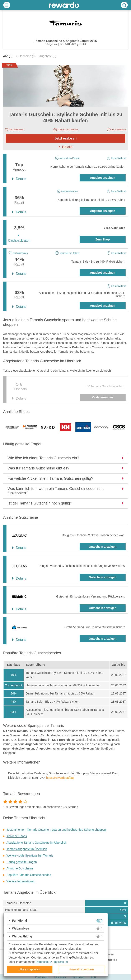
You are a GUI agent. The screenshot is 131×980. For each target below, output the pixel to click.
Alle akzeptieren (30, 969)
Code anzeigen (103, 397)
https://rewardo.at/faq (60, 778)
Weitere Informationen (21, 881)
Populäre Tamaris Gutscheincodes (29, 875)
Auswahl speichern (81, 969)
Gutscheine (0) (26, 56)
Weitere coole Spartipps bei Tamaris (30, 855)
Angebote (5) (48, 56)
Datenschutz (78, 977)
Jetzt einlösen (66, 138)
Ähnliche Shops (17, 836)
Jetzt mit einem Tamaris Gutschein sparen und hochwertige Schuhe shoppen (56, 830)
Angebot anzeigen (103, 178)
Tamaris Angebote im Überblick (27, 849)
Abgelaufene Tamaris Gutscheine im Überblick (36, 843)
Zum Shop (103, 239)
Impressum (60, 977)
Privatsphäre (42, 977)
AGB (93, 977)
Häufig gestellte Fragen (22, 862)
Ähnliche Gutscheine (20, 868)
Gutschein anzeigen (103, 547)
